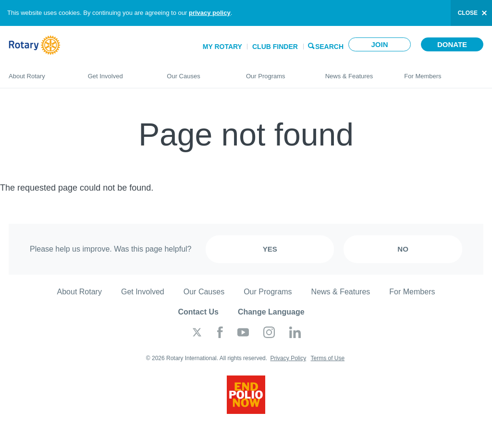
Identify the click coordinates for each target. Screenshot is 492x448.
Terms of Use (327, 358)
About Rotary (39, 72)
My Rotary (222, 47)
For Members (444, 72)
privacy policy (210, 13)
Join (379, 44)
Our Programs (276, 72)
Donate (452, 44)
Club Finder (275, 47)
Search (329, 46)
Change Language (271, 312)
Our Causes (197, 72)
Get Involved (118, 72)
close (468, 13)
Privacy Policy (288, 358)
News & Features (355, 72)
